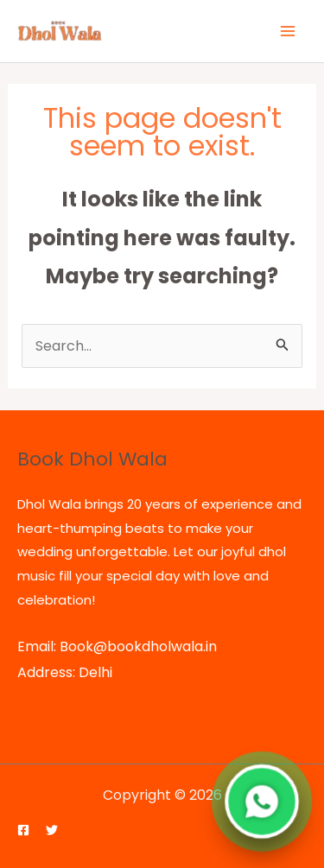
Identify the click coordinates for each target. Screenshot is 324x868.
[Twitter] (52, 830)
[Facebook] (23, 830)
